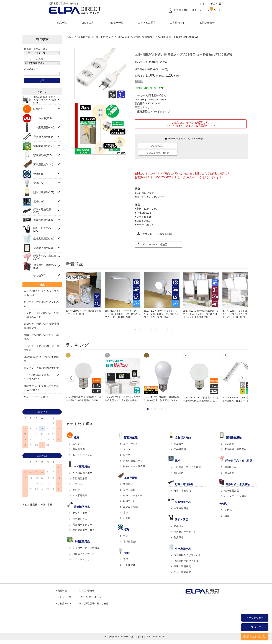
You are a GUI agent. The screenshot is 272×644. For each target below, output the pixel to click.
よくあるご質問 (147, 23)
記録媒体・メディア (84, 554)
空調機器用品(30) (43, 248)
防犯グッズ (79, 444)
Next (242, 299)
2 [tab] (141, 330)
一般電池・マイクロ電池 (187, 467)
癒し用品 (229, 473)
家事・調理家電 (182, 566)
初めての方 (88, 23)
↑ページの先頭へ (255, 618)
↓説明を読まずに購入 (255, 637)
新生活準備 (79, 449)
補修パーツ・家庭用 (134, 466)
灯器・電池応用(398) (42, 211)
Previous (71, 299)
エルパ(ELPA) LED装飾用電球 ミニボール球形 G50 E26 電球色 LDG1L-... (201, 399)
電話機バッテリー (82, 525)
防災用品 (179, 537)
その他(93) (39, 275)
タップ (127, 449)
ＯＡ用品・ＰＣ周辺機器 (86, 548)
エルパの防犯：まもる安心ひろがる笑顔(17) (45, 100)
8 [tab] (173, 330)
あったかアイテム (82, 455)
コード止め (129, 490)
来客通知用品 (181, 508)
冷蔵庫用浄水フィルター (187, 561)
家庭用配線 (84, 37)
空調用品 (229, 444)
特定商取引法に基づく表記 (94, 604)
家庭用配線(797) (43, 155)
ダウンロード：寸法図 (152, 244)
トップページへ (255, 627)
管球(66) (38, 174)
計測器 (127, 518)
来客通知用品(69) (43, 220)
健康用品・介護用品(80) (45, 266)
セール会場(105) (43, 118)
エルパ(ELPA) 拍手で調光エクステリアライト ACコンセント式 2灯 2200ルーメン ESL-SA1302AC (201, 314)
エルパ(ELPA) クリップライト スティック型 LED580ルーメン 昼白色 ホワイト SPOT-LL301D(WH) (122, 314)
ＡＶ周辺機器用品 (82, 473)
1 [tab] (135, 330)
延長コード (129, 455)
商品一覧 (62, 23)
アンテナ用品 (80, 513)
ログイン (197, 10)
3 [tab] (146, 330)
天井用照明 (180, 449)
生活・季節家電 (182, 572)
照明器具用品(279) (44, 192)
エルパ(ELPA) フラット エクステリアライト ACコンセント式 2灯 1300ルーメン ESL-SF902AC (240, 314)
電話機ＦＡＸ (80, 519)
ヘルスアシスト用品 (235, 496)
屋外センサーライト (185, 532)
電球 (126, 559)
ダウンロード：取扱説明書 (155, 234)
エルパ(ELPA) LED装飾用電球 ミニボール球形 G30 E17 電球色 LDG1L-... (83, 399)
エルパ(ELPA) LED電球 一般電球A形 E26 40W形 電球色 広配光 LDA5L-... (161, 399)
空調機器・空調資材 (235, 449)
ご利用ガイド (178, 23)
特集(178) (39, 109)
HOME (69, 37)
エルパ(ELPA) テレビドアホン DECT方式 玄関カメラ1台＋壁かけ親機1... (122, 399)
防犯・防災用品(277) (42, 229)
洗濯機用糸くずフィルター (189, 555)
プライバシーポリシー (92, 597)
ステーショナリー (82, 559)
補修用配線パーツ (133, 461)
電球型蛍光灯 (131, 542)
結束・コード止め (133, 495)
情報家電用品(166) (44, 146)
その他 (228, 510)
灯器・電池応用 (182, 491)
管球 (126, 536)
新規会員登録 (181, 10)
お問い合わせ (207, 23)
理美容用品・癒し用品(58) (45, 257)
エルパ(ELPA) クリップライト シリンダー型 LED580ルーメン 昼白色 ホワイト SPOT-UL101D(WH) (162, 314)
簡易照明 (179, 444)
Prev (71, 379)
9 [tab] (178, 330)
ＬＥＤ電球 (129, 565)
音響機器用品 (80, 479)
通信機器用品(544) (44, 137)
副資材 (228, 516)
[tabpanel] (83, 294)
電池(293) (39, 202)
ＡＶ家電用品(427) (44, 127)
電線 (126, 513)
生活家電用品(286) (44, 239)
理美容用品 (231, 467)
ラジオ (76, 490)
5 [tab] (157, 330)
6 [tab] (162, 330)
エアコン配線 (131, 507)
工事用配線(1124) (43, 165)
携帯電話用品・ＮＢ (84, 530)
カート (217, 10)
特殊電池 (179, 473)
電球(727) (39, 183)
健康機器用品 (232, 491)
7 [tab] (167, 330)
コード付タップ (104, 37)
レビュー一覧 (116, 23)
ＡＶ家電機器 (80, 495)
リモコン (77, 484)
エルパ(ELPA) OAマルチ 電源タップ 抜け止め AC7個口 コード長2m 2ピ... (240, 399)
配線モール (129, 501)
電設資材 (128, 484)
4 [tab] (151, 330)
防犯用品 (179, 526)
